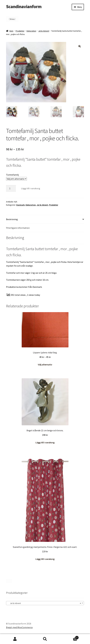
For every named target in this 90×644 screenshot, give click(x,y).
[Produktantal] (11, 188)
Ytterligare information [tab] (18, 228)
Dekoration (31, 31)
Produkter (20, 31)
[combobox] (45, 603)
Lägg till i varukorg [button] (45, 442)
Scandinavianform (24, 7)
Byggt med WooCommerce (19, 627)
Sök (45, 639)
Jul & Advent (44, 31)
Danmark (20, 205)
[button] (80, 46)
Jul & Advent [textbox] (44, 603)
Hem (11, 31)
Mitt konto (15, 639)
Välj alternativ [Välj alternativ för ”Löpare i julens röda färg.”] (45, 365)
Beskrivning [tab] (12, 219)
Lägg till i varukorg (31, 188)
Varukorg (69, 637)
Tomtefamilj (12, 175)
